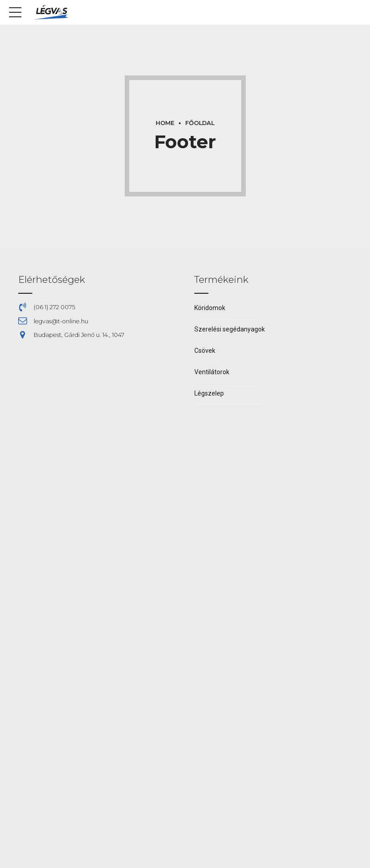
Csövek (205, 351)
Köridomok (210, 308)
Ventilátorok (212, 372)
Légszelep (209, 393)
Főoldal (200, 123)
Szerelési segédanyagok (230, 329)
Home (165, 123)
